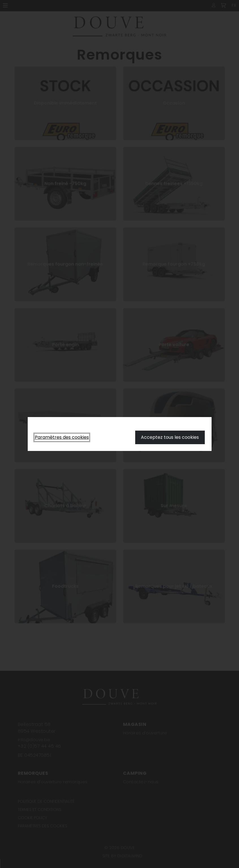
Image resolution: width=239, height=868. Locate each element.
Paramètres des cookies (62, 437)
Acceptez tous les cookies (170, 437)
